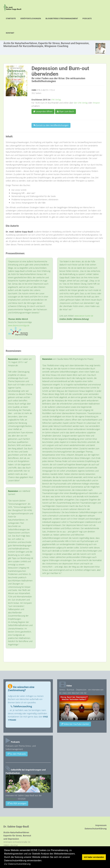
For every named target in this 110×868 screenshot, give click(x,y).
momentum (11, 799)
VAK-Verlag (56, 100)
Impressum (101, 825)
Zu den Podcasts (17, 754)
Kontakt (10, 33)
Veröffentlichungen (31, 18)
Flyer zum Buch (65, 111)
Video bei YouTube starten (75, 724)
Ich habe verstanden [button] (94, 857)
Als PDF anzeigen (17, 803)
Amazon (96, 103)
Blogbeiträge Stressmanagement (62, 18)
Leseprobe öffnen (43, 111)
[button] (32, 864)
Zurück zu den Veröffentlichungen (51, 125)
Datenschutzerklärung (96, 829)
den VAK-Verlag (81, 103)
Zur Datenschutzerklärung (17, 864)
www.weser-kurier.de (84, 316)
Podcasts (87, 18)
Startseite (11, 18)
